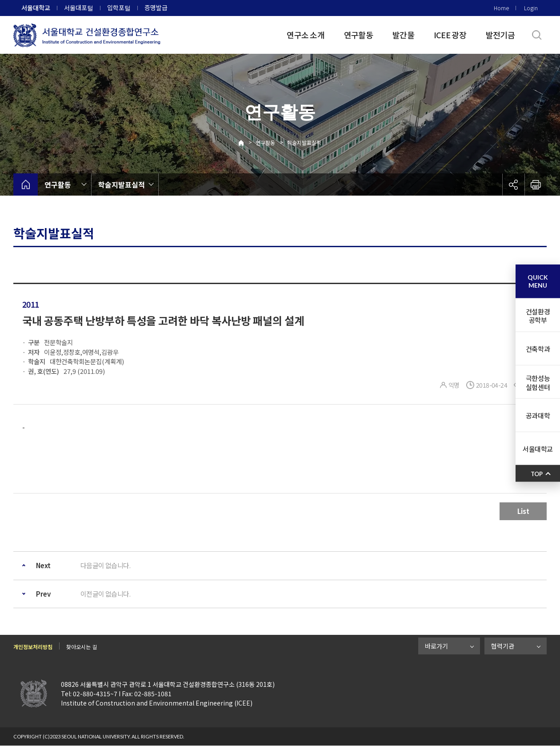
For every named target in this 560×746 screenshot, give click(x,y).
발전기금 (500, 35)
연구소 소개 (306, 35)
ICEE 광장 (450, 35)
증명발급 (156, 8)
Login (531, 8)
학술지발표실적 (304, 142)
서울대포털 (79, 8)
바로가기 (436, 646)
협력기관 (503, 646)
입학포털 (119, 8)
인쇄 (536, 184)
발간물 (403, 35)
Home (501, 8)
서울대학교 (36, 8)
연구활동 (358, 35)
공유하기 (513, 184)
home (26, 184)
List (523, 511)
